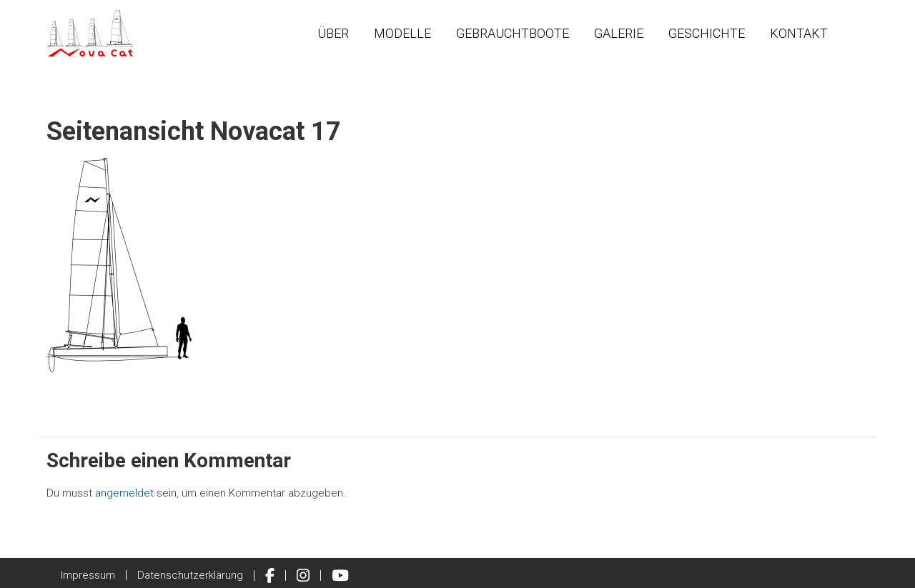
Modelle (402, 33)
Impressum (88, 575)
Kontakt (799, 33)
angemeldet (124, 493)
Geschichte (707, 33)
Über (333, 33)
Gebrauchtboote (513, 33)
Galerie (619, 33)
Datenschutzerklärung (190, 575)
